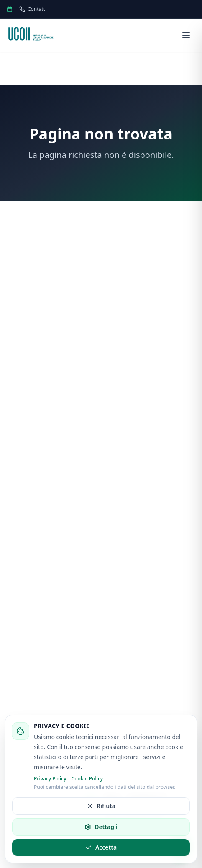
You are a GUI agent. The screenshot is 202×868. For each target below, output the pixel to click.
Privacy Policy (50, 779)
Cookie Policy (87, 779)
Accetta (101, 847)
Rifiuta (101, 806)
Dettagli (101, 827)
